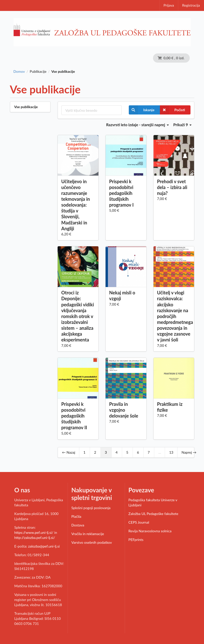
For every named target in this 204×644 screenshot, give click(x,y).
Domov (19, 71)
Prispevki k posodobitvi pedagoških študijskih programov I (121, 193)
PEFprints (136, 540)
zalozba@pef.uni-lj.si (44, 546)
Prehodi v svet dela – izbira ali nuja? (172, 187)
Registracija (191, 5)
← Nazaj (69, 452)
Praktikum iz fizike (170, 407)
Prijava (169, 5)
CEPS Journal (139, 522)
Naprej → (189, 452)
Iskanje (142, 110)
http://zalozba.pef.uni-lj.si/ (35, 538)
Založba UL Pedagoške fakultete (154, 514)
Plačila (76, 516)
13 (171, 452)
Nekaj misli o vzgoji (122, 296)
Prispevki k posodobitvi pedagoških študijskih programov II (74, 416)
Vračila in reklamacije (88, 534)
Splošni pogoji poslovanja (91, 508)
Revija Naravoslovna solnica (150, 531)
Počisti (173, 110)
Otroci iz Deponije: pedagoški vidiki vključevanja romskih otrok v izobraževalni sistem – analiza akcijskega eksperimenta (78, 316)
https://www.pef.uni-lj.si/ (34, 532)
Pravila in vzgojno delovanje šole (124, 410)
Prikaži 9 (183, 125)
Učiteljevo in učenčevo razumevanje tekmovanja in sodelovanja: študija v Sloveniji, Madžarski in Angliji (75, 205)
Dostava (78, 525)
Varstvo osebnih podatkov (92, 542)
